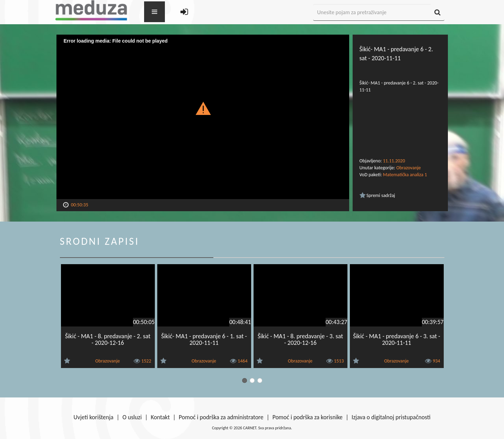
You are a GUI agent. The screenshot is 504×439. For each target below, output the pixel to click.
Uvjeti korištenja (93, 417)
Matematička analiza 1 (405, 175)
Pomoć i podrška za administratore (221, 417)
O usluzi (132, 417)
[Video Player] (203, 117)
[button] (203, 108)
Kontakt (160, 417)
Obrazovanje (409, 168)
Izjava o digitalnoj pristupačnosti (391, 417)
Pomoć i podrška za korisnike (307, 417)
